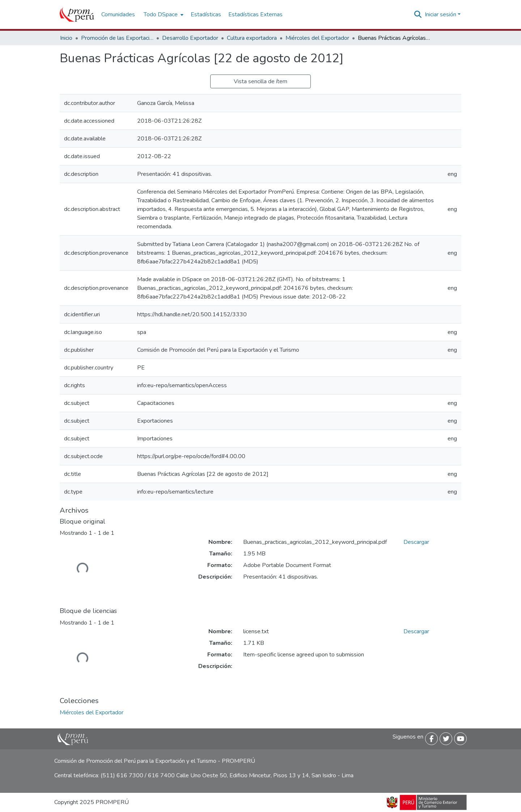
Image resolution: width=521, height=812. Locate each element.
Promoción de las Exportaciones (117, 38)
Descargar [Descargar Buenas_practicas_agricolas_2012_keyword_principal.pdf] (416, 542)
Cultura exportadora (252, 38)
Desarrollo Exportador (190, 38)
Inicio (66, 38)
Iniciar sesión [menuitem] (440, 14)
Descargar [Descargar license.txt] (416, 631)
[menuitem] (163, 14)
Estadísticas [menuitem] (206, 14)
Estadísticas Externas (255, 14)
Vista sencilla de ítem (260, 81)
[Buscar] (418, 14)
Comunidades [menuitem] (118, 14)
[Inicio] (77, 14)
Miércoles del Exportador (317, 38)
